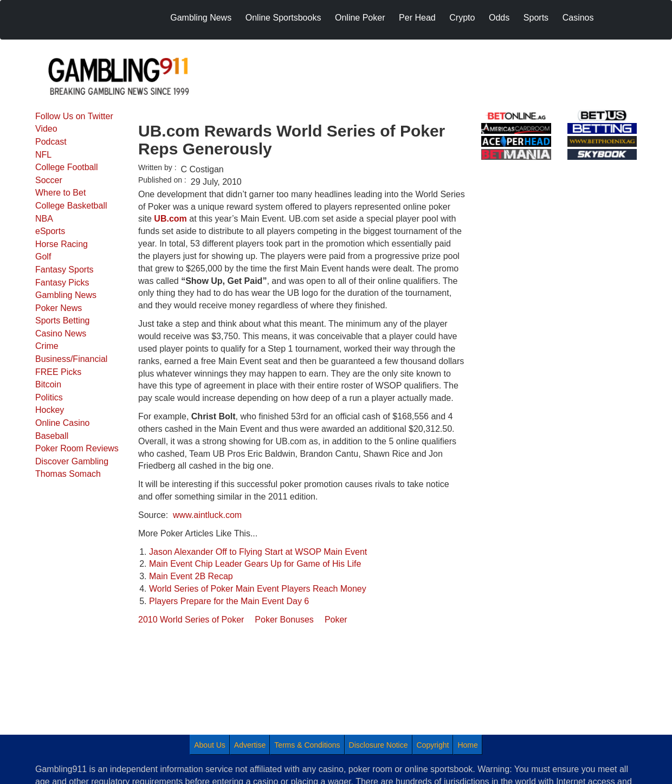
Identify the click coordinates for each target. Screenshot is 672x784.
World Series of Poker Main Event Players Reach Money (258, 589)
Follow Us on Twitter (74, 116)
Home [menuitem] (467, 745)
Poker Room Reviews (77, 448)
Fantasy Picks (62, 283)
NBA (44, 219)
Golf (43, 257)
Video (46, 129)
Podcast (51, 142)
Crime (47, 346)
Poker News (59, 308)
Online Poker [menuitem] (360, 18)
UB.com (170, 219)
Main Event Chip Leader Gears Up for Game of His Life (255, 564)
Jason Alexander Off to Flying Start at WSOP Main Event (258, 552)
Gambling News (66, 295)
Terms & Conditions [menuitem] (307, 745)
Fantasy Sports (64, 270)
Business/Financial (71, 359)
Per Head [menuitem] (417, 18)
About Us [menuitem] (210, 745)
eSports (50, 231)
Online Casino (63, 423)
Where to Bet (60, 193)
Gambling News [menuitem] (201, 18)
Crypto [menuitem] (462, 18)
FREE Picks (58, 372)
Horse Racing (62, 244)
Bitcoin (48, 384)
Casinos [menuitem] (578, 18)
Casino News (61, 333)
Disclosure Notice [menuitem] (379, 745)
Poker (336, 620)
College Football (67, 167)
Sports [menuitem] (536, 18)
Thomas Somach (68, 474)
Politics (49, 397)
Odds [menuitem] (499, 18)
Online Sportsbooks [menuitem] (283, 18)
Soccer (49, 180)
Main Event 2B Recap (191, 576)
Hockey (50, 410)
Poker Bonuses (284, 620)
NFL (43, 155)
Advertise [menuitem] (250, 745)
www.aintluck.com (207, 515)
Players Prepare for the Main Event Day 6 (229, 601)
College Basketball (71, 206)
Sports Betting (63, 320)
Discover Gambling (72, 461)
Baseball (52, 436)
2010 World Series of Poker (191, 620)
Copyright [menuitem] (433, 745)
